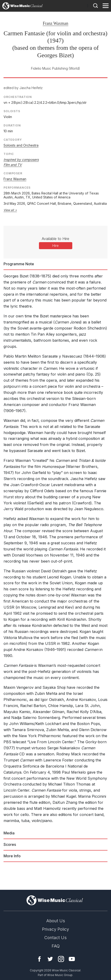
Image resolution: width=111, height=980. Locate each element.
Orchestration (18, 97)
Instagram (61, 959)
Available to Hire (55, 239)
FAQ (56, 946)
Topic (9, 154)
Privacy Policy (55, 929)
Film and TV (13, 165)
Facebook (39, 959)
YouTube (72, 959)
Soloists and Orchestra (21, 145)
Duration (12, 125)
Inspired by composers (21, 160)
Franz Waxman (55, 23)
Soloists (12, 111)
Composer (13, 173)
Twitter (50, 959)
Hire (55, 246)
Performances (17, 188)
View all (9, 210)
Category (13, 140)
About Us (56, 921)
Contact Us (55, 938)
